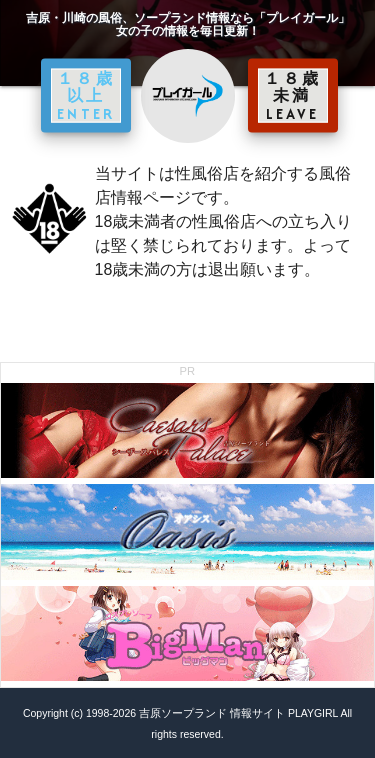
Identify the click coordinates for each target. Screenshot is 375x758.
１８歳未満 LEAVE (293, 95)
